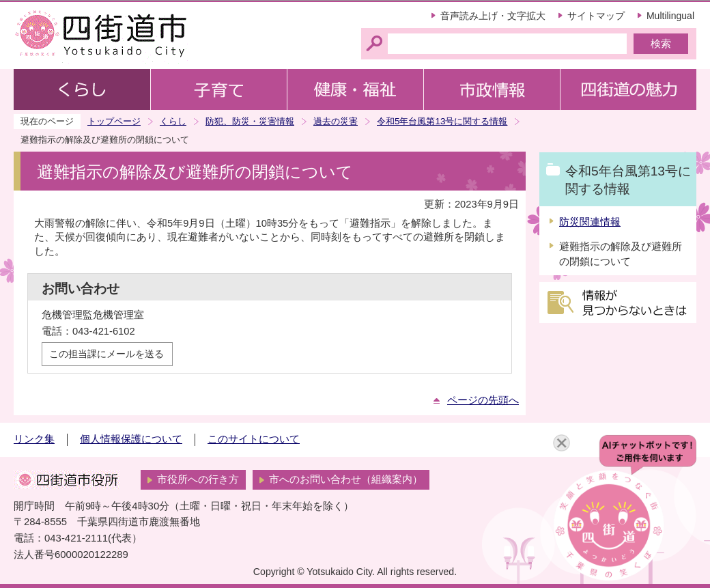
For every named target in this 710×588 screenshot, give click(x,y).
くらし (173, 121)
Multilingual (670, 16)
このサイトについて (254, 439)
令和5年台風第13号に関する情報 (442, 121)
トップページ (114, 121)
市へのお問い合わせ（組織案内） (346, 479)
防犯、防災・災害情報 (250, 121)
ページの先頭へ (483, 400)
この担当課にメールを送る (106, 354)
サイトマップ (596, 16)
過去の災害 (336, 121)
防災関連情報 (590, 222)
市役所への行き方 (198, 479)
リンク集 (34, 439)
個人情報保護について (131, 439)
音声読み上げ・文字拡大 (493, 16)
